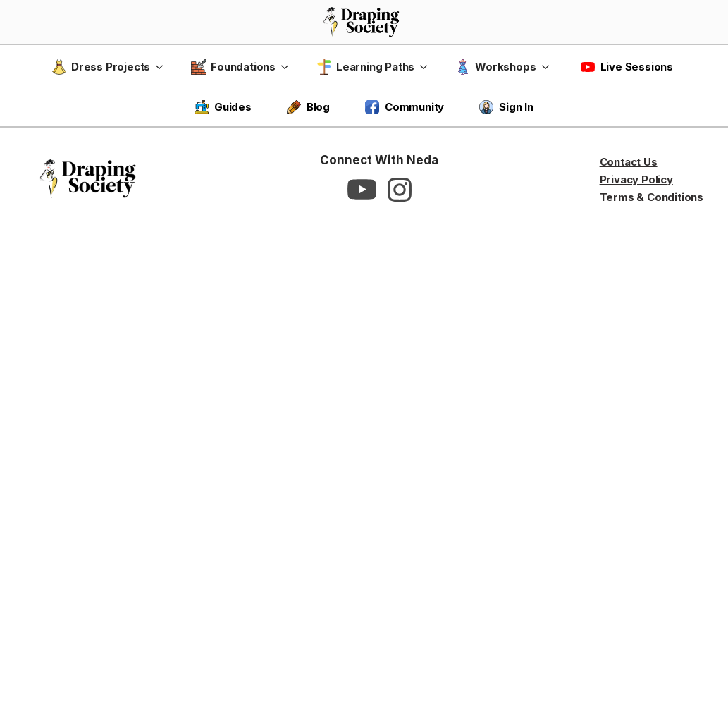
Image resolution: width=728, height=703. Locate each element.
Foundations (233, 67)
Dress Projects (101, 67)
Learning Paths (365, 67)
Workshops (495, 67)
